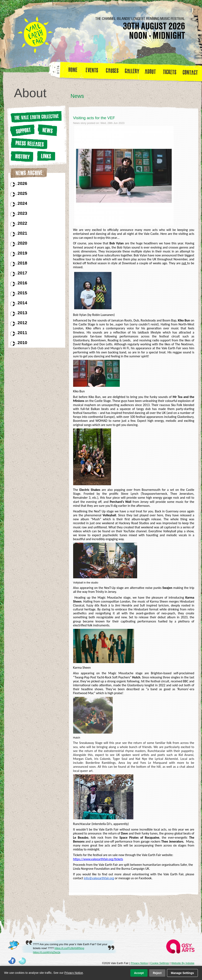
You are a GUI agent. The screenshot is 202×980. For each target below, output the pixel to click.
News (47, 130)
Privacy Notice (139, 963)
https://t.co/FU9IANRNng (69, 948)
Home (73, 71)
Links (45, 156)
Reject (157, 973)
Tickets (171, 71)
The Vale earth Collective (36, 117)
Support (22, 130)
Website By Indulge (183, 963)
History (22, 156)
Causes (112, 71)
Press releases (29, 144)
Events (93, 71)
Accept (139, 973)
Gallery (133, 71)
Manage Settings (182, 973)
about (150, 71)
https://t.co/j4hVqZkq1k (47, 952)
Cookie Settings (160, 963)
